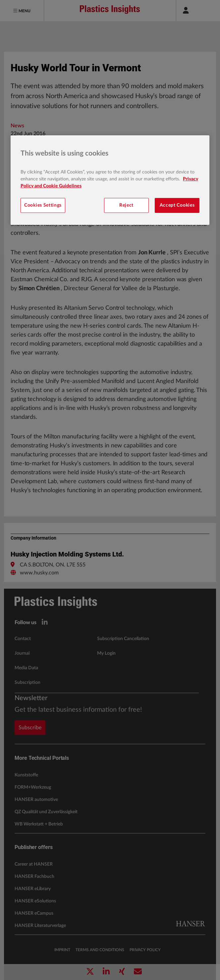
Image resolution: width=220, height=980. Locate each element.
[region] (110, 180)
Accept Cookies (177, 205)
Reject (126, 205)
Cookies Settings (43, 205)
